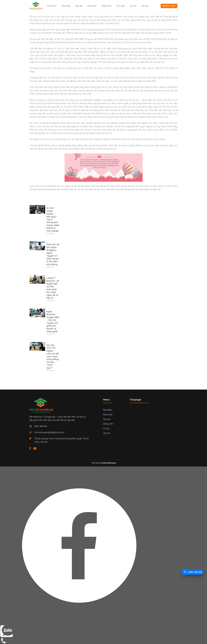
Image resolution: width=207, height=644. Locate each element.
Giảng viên (106, 6)
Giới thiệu (66, 6)
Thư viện (121, 6)
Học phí (79, 6)
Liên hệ (145, 6)
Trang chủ (52, 6)
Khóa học (92, 6)
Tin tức (133, 6)
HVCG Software (109, 463)
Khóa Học (108, 415)
